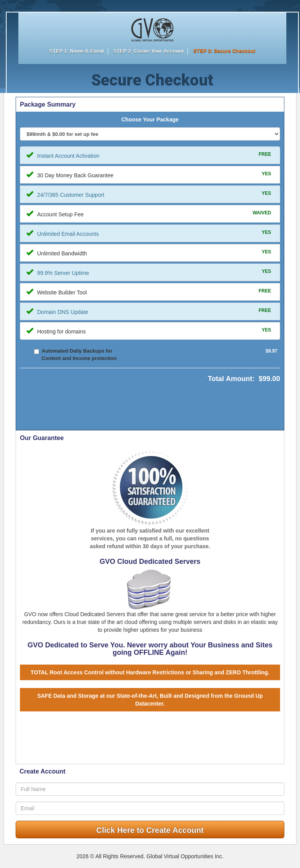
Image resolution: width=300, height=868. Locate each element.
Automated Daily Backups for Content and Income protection (79, 355)
